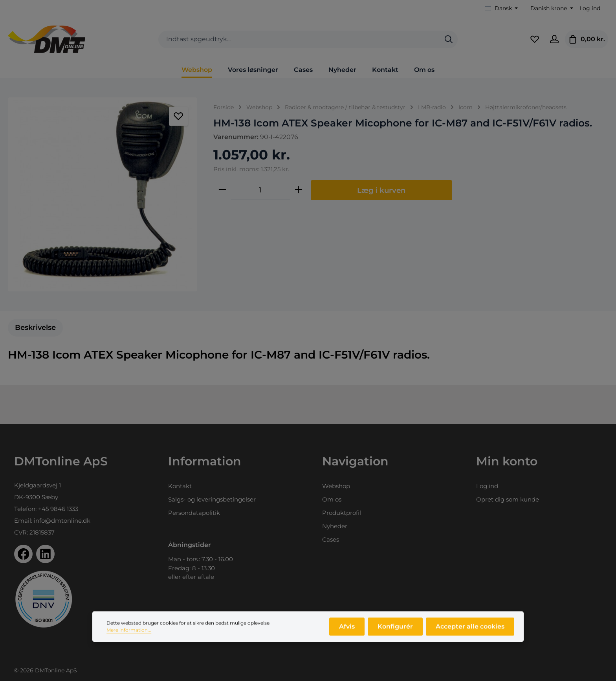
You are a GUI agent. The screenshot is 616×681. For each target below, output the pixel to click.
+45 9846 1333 (58, 509)
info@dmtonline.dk (62, 521)
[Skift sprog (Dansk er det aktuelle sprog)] (501, 8)
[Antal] (260, 190)
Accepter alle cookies (470, 632)
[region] (103, 194)
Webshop (336, 486)
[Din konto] (554, 39)
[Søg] (449, 39)
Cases (331, 539)
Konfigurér (395, 632)
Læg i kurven (381, 190)
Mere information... (129, 635)
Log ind (590, 8)
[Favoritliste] (535, 39)
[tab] (35, 328)
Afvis (347, 632)
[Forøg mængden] (299, 190)
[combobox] (299, 39)
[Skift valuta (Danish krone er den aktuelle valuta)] (551, 8)
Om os (332, 499)
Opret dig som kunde (508, 499)
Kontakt (180, 486)
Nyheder (335, 526)
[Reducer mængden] (222, 190)
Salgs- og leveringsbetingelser (212, 499)
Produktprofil (342, 513)
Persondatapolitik (194, 513)
